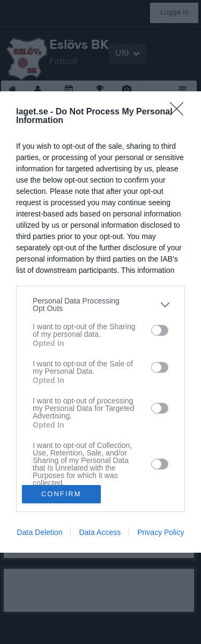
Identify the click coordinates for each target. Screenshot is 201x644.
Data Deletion (40, 532)
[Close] (180, 112)
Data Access (100, 532)
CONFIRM (61, 493)
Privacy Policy (161, 532)
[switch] (160, 330)
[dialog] (100, 322)
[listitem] (100, 305)
